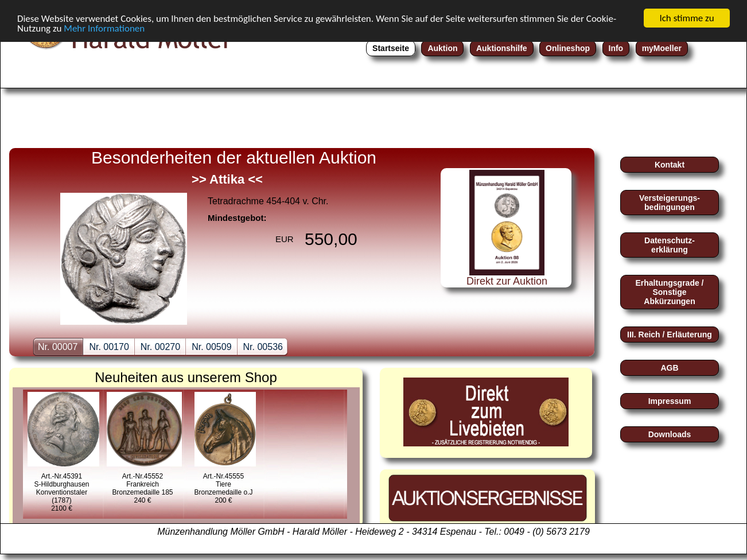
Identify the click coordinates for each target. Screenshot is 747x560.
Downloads (670, 434)
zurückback (38, 225)
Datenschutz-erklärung (670, 245)
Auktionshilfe (502, 48)
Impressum (670, 401)
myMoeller (662, 48)
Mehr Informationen (104, 28)
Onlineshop (568, 48)
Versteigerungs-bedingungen (670, 203)
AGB (669, 368)
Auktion (442, 48)
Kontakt (670, 165)
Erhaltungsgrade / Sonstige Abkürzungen (669, 292)
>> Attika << (227, 179)
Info (616, 48)
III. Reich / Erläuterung (670, 335)
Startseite (391, 48)
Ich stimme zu (686, 18)
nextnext (405, 225)
